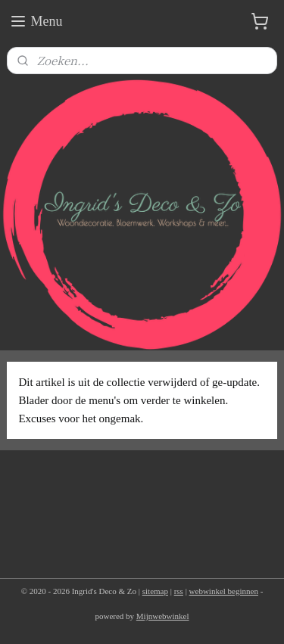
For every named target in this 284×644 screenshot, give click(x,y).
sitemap (155, 591)
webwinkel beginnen (224, 591)
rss (179, 591)
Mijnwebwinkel (163, 616)
